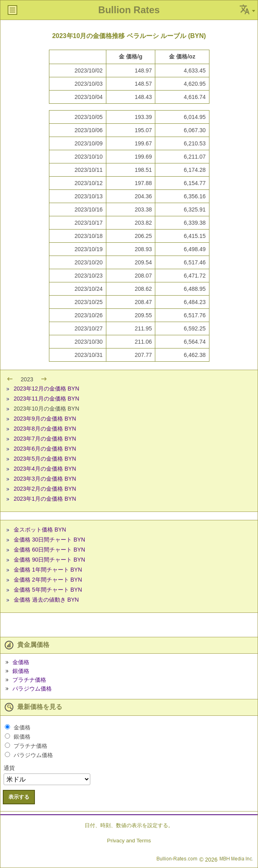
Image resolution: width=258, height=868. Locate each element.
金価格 (21, 662)
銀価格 (21, 671)
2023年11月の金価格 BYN (46, 399)
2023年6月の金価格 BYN (45, 449)
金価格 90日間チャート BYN (49, 560)
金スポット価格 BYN (40, 530)
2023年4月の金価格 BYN (45, 469)
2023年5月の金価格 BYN (45, 459)
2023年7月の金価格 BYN (45, 439)
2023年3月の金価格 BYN (45, 479)
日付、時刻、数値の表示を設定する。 (129, 825)
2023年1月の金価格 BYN (45, 499)
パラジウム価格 (32, 689)
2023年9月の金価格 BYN (45, 419)
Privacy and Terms (129, 841)
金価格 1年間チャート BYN (48, 570)
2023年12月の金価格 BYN (46, 389)
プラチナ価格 (29, 680)
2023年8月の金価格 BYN (45, 429)
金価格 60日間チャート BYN (49, 550)
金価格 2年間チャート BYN (48, 580)
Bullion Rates (129, 10)
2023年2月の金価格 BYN (45, 489)
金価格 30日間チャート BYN (49, 540)
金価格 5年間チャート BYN (48, 590)
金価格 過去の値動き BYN (46, 600)
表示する (19, 797)
